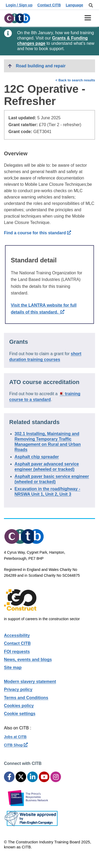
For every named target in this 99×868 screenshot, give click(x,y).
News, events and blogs (28, 660)
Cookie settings (20, 714)
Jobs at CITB (15, 737)
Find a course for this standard (37, 233)
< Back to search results (75, 80)
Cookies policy (19, 706)
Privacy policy (18, 689)
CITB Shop (16, 745)
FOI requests (17, 652)
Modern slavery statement (30, 682)
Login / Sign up (19, 5)
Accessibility (17, 635)
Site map (13, 667)
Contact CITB (49, 5)
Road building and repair (41, 66)
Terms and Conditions (26, 698)
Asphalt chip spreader (37, 457)
